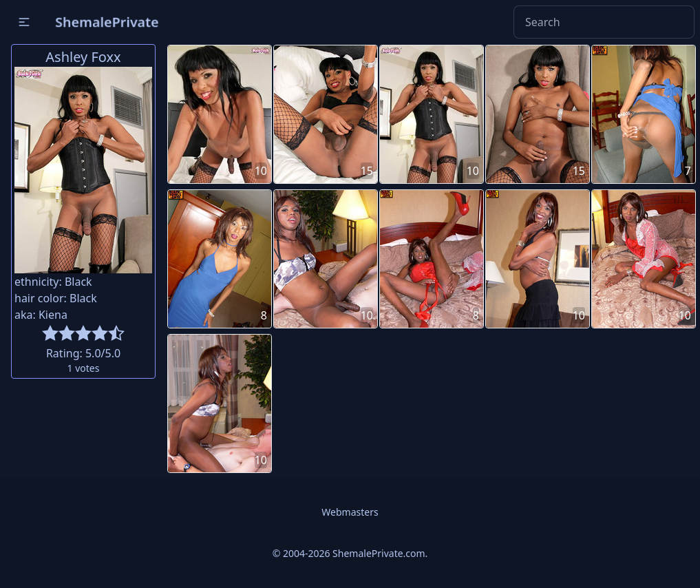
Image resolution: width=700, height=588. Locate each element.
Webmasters (350, 512)
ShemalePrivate (107, 22)
